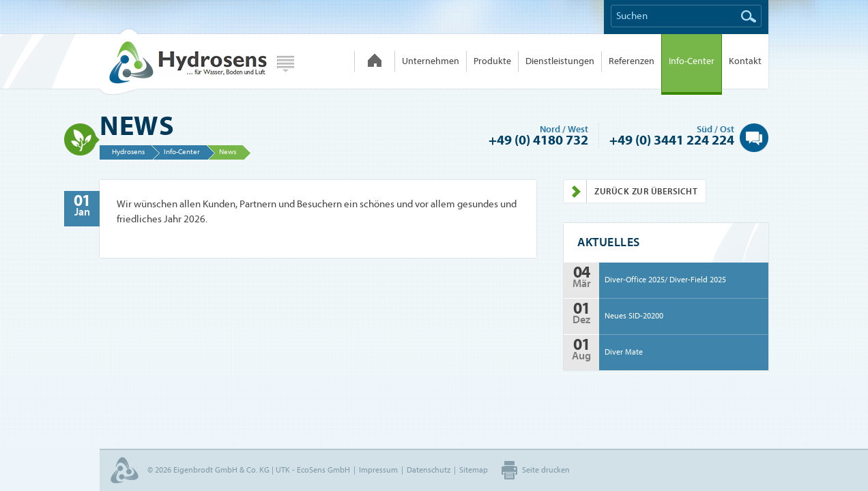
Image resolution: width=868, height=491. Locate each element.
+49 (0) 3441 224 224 (672, 140)
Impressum (378, 470)
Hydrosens (183, 61)
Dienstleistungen (560, 61)
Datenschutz (429, 470)
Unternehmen (431, 61)
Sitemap (474, 470)
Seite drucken (546, 470)
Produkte (492, 61)
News (228, 152)
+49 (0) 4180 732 (538, 140)
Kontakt (745, 61)
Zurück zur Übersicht (631, 191)
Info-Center (692, 61)
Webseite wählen (286, 64)
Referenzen (632, 61)
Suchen (749, 16)
